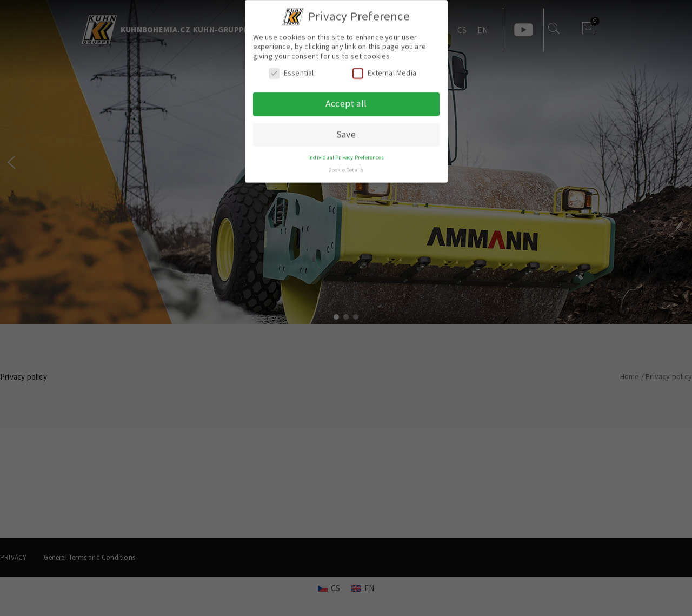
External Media (384, 68)
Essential (291, 68)
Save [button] (346, 129)
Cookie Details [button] (346, 165)
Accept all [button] (346, 98)
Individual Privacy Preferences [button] (346, 152)
